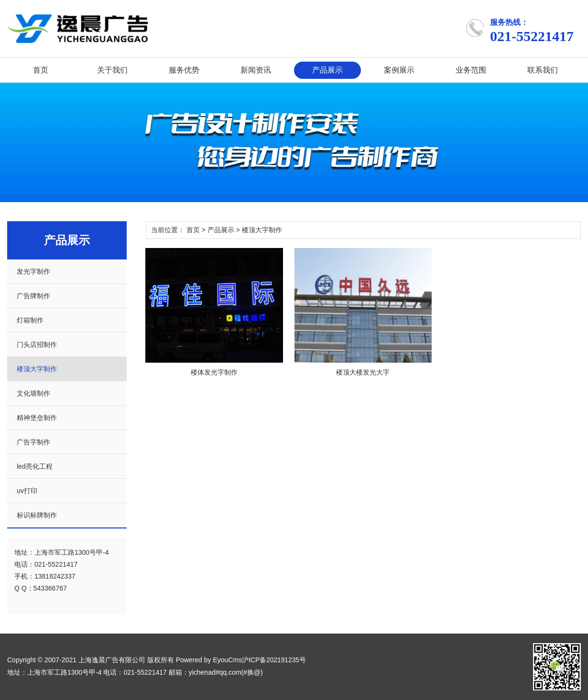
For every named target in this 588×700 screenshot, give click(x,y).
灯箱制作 (30, 320)
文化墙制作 (33, 393)
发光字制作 (33, 271)
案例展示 (399, 70)
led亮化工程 (35, 466)
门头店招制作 (37, 345)
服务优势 (184, 70)
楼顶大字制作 (37, 369)
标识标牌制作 (37, 515)
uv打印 (27, 491)
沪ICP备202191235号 (274, 660)
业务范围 (471, 70)
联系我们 (543, 70)
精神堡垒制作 (37, 418)
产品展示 (327, 70)
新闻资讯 (256, 70)
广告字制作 (33, 442)
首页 (41, 70)
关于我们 (112, 70)
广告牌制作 (33, 296)
